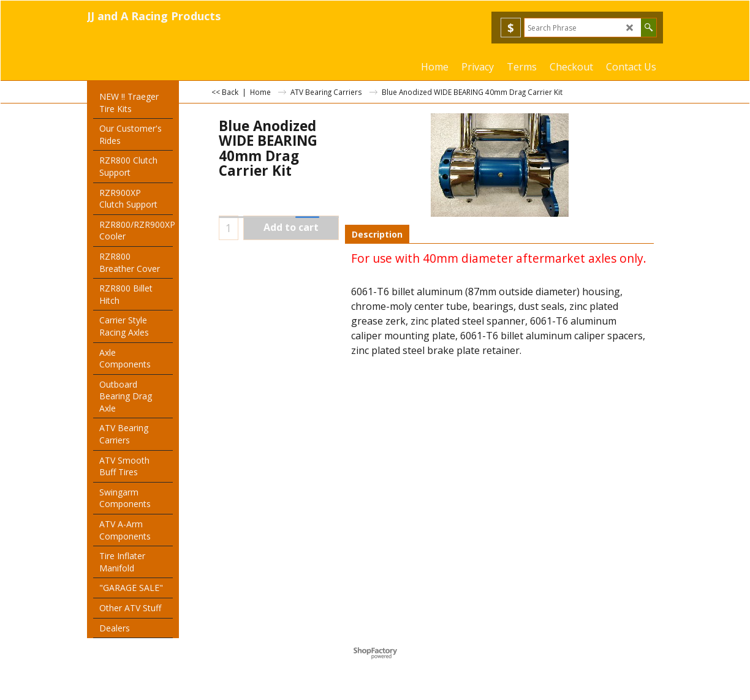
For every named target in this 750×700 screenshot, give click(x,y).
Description (377, 234)
